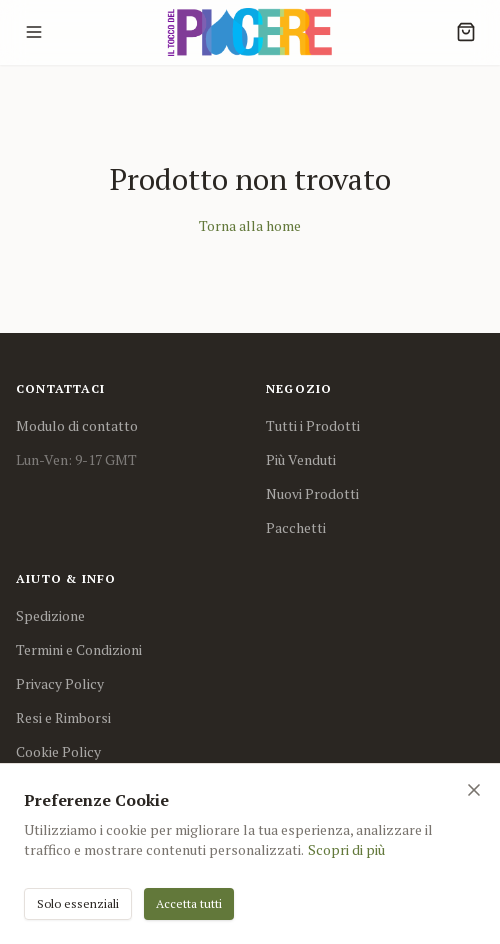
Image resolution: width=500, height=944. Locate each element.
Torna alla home (250, 225)
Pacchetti (296, 527)
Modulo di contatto (77, 425)
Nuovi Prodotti (312, 493)
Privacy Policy (60, 683)
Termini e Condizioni (79, 649)
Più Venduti (301, 459)
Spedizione (50, 615)
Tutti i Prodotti (313, 425)
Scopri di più (346, 849)
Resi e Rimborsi (63, 717)
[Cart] (466, 32)
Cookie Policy (58, 751)
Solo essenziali (78, 903)
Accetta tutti (189, 903)
